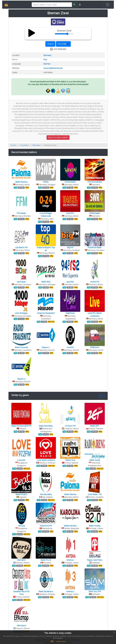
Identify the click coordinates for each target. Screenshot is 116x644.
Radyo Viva (70, 460)
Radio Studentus (46, 591)
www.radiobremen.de (53, 68)
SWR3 (46, 182)
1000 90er (21, 282)
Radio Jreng (95, 460)
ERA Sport (21, 626)
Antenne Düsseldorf (46, 313)
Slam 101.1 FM (95, 591)
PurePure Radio (95, 247)
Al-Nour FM (70, 426)
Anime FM (95, 282)
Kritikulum (95, 347)
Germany (47, 55)
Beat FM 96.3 (21, 494)
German (47, 64)
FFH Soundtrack (95, 182)
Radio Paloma (21, 182)
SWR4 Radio (95, 213)
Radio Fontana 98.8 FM (21, 426)
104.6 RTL (70, 213)
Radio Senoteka (46, 426)
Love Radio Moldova (46, 460)
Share (50, 44)
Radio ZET (95, 426)
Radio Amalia (95, 526)
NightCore (70, 313)
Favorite (63, 44)
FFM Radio (21, 213)
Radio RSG (46, 282)
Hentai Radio (70, 182)
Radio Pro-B (46, 560)
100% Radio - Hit (95, 494)
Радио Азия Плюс (95, 560)
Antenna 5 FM (46, 526)
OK (52, 641)
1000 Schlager (21, 313)
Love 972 (21, 460)
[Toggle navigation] (107, 5)
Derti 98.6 (21, 560)
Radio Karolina (70, 526)
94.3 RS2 (70, 282)
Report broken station (58, 137)
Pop (45, 59)
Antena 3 (70, 591)
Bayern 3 (21, 379)
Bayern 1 (46, 347)
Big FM (70, 247)
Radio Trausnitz (21, 347)
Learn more (61, 642)
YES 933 (21, 526)
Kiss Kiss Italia (46, 494)
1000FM (70, 347)
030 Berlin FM (21, 247)
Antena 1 (70, 560)
